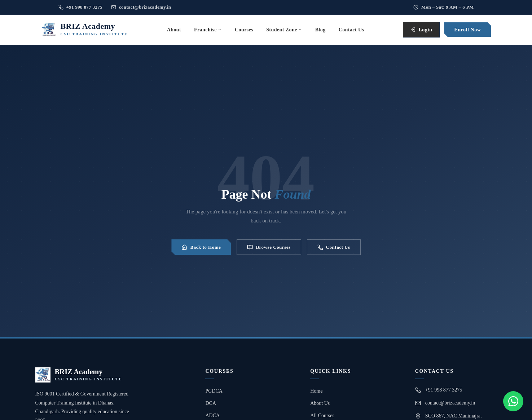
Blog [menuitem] (320, 30)
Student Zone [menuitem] (284, 30)
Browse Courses (269, 247)
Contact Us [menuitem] (351, 30)
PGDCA (214, 391)
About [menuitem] (174, 30)
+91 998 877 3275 (80, 7)
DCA (211, 403)
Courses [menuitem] (244, 30)
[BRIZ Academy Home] (85, 30)
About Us (320, 403)
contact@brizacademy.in (141, 7)
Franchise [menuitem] (208, 30)
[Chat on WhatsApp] (513, 401)
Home (316, 391)
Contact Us (334, 247)
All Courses (322, 415)
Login (421, 30)
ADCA (212, 415)
